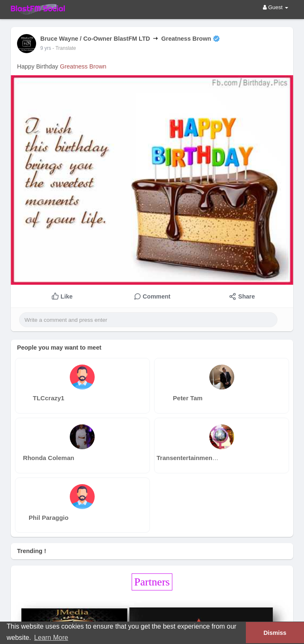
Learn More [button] (51, 638)
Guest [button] (276, 7)
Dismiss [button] (275, 633)
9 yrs (46, 48)
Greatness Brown (83, 66)
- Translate (64, 48)
